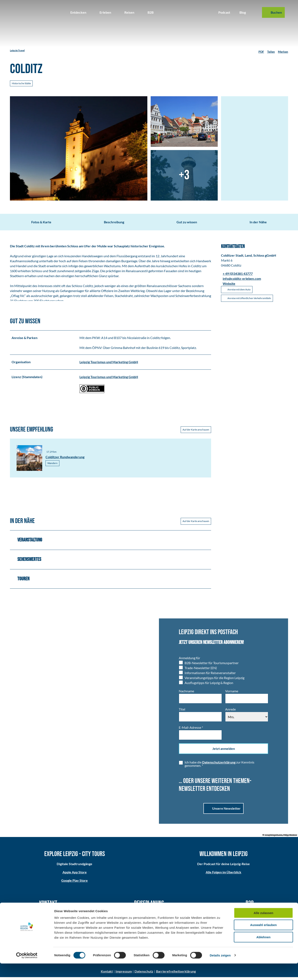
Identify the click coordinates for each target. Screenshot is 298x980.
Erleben (105, 12)
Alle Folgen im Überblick (223, 875)
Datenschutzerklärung (219, 765)
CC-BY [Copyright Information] (38, 471)
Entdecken (78, 12)
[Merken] (283, 51)
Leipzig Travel (17, 50)
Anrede (230, 712)
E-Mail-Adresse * (191, 730)
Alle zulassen (263, 929)
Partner (250, 916)
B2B (151, 12)
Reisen (129, 12)
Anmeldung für (189, 661)
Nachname (186, 694)
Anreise (149, 916)
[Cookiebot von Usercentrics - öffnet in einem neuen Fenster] (27, 972)
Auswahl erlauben (263, 942)
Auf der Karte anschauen (196, 432)
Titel (182, 712)
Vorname (232, 694)
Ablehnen (263, 954)
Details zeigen (220, 972)
